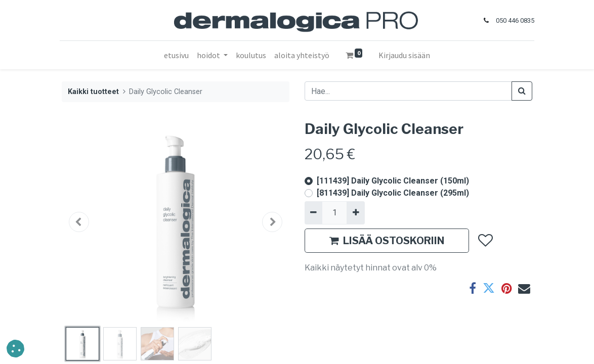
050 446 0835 (513, 20)
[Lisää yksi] (355, 213)
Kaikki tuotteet (93, 92)
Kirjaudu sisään (404, 55)
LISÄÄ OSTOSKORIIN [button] (387, 241)
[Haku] (522, 91)
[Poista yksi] (313, 213)
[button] (79, 222)
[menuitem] (176, 55)
